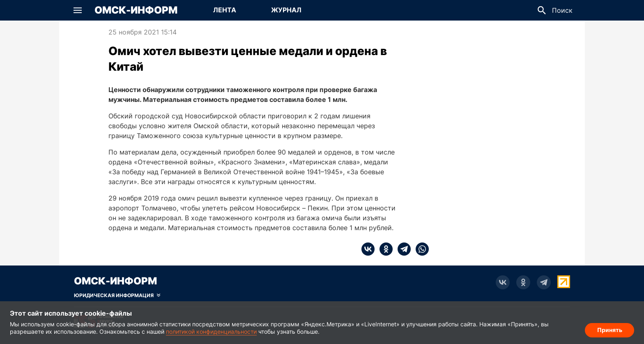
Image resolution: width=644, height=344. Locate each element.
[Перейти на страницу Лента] (225, 10)
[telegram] (402, 249)
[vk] (368, 249)
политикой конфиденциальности (211, 331)
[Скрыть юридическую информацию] (117, 296)
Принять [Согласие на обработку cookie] (610, 330)
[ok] (384, 249)
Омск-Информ (136, 10)
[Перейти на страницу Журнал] (286, 10)
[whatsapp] (420, 249)
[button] (78, 10)
